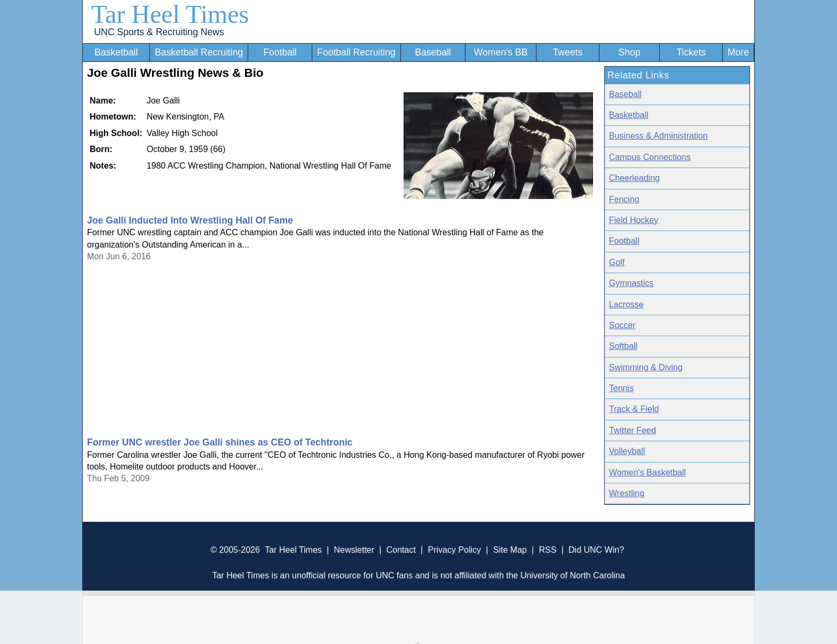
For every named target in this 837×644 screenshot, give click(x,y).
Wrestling (627, 493)
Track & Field (634, 409)
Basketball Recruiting (199, 52)
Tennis (621, 388)
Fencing (624, 199)
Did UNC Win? (596, 550)
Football (280, 52)
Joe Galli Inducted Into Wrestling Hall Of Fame (190, 220)
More (738, 52)
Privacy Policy (454, 550)
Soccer (622, 325)
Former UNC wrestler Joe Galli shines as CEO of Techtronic (220, 442)
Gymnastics (631, 283)
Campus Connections (650, 157)
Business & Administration (658, 136)
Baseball (433, 52)
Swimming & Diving (646, 367)
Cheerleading (634, 178)
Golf (617, 262)
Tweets (567, 52)
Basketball (116, 52)
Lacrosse (626, 304)
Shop (630, 52)
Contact (401, 550)
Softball (623, 346)
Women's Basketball (648, 472)
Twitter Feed (633, 430)
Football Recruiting (356, 52)
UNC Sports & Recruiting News (159, 32)
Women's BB (501, 52)
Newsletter (354, 550)
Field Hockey (634, 220)
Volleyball (627, 451)
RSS (547, 550)
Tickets (691, 52)
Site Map (510, 550)
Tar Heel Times (170, 14)
